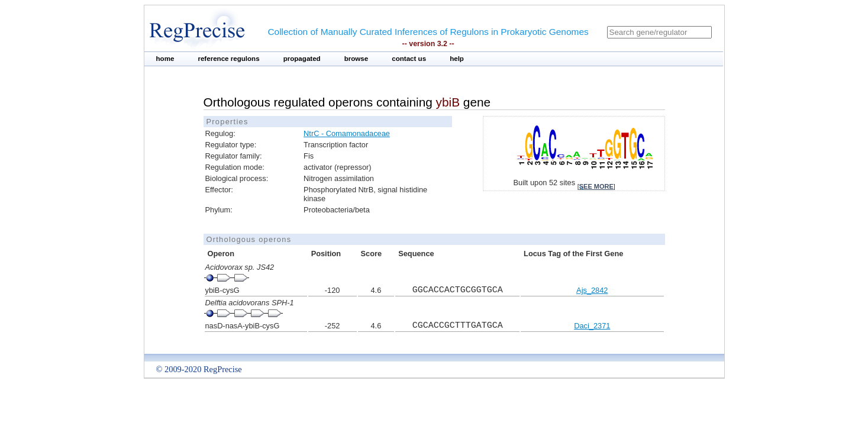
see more (596, 186)
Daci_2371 (592, 326)
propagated (302, 59)
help (457, 59)
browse (356, 59)
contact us (409, 59)
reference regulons (228, 59)
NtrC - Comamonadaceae (347, 133)
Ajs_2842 (592, 290)
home (165, 59)
